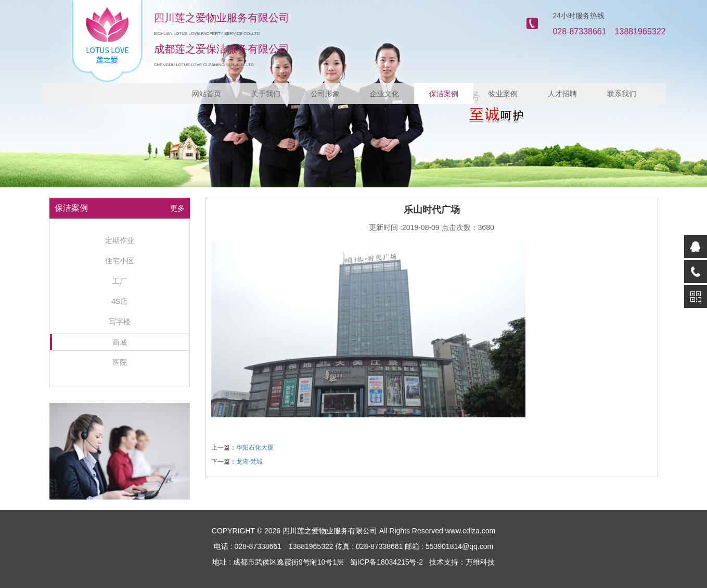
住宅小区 (120, 261)
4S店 (119, 301)
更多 (177, 208)
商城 (120, 342)
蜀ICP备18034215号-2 (387, 562)
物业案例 (503, 94)
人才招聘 (562, 94)
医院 (120, 362)
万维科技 (480, 562)
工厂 (120, 281)
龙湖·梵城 (249, 462)
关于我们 (266, 94)
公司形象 (325, 94)
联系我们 (622, 94)
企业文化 (384, 94)
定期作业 (120, 240)
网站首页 (207, 94)
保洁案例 (444, 94)
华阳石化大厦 (255, 448)
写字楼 (120, 322)
